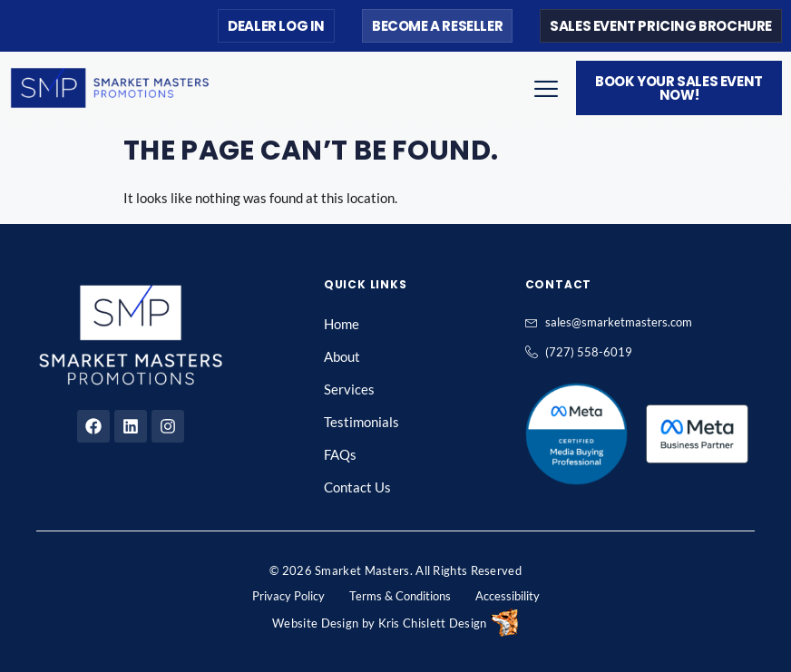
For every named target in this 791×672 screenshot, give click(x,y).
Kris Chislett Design (433, 623)
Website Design (315, 623)
